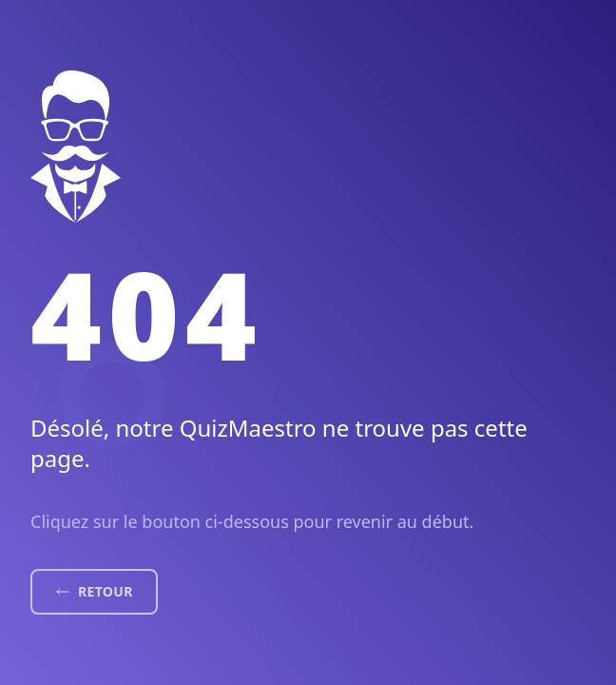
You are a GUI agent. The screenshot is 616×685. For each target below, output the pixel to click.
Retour (94, 591)
